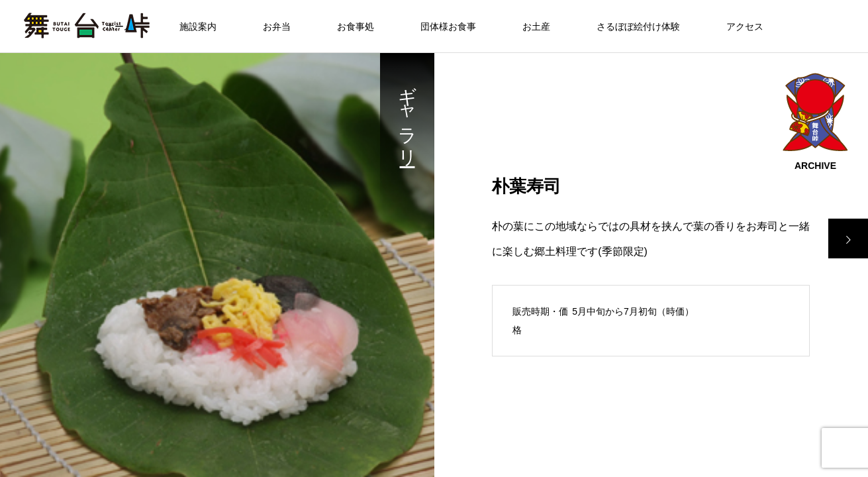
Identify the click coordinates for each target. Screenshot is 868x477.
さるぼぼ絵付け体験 (638, 26)
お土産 (536, 26)
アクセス (745, 26)
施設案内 (198, 26)
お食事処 (356, 26)
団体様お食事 (448, 26)
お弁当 (277, 26)
